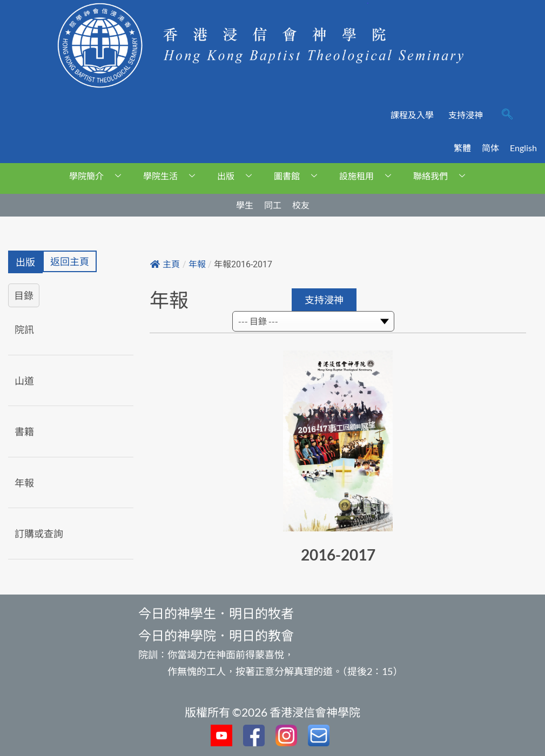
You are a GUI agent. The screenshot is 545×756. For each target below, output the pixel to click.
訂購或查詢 (39, 534)
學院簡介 (99, 176)
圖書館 (300, 176)
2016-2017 (338, 555)
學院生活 (173, 176)
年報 (24, 483)
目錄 (24, 295)
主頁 (165, 264)
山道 (24, 381)
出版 (238, 176)
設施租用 (369, 176)
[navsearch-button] (507, 115)
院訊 (24, 329)
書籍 (24, 431)
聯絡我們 (443, 176)
